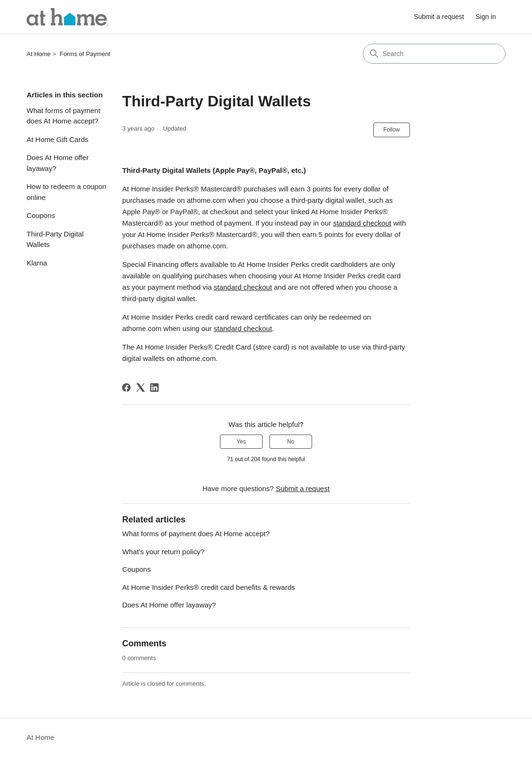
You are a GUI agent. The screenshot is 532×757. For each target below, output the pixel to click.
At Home (39, 54)
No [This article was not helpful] (290, 442)
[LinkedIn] (154, 388)
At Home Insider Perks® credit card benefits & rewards (209, 587)
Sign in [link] (486, 17)
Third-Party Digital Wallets (55, 239)
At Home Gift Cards (57, 139)
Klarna (37, 263)
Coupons (41, 215)
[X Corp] (141, 388)
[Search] (434, 54)
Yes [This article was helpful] (241, 442)
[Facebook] (126, 388)
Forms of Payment (85, 54)
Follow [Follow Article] (392, 130)
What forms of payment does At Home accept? (63, 116)
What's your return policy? (163, 552)
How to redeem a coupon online (66, 192)
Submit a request (439, 17)
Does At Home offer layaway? (58, 163)
